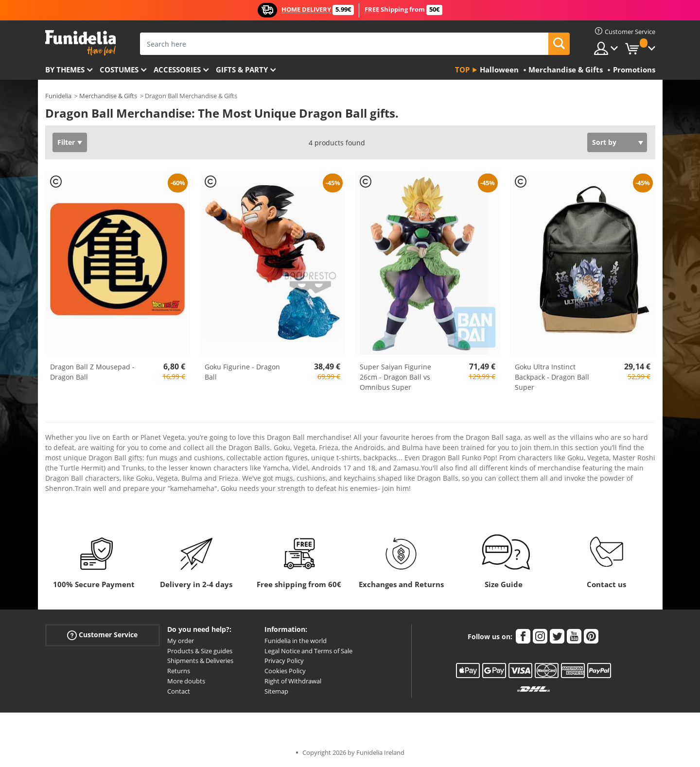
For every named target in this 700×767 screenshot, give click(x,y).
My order (181, 641)
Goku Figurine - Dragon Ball (242, 372)
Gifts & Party (242, 70)
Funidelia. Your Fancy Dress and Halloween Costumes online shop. (80, 43)
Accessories (177, 70)
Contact (179, 691)
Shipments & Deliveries (200, 661)
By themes (65, 70)
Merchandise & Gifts (108, 96)
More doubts (186, 681)
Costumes (119, 70)
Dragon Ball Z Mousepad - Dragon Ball (92, 372)
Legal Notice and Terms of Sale (308, 651)
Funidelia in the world (296, 641)
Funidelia (58, 96)
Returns (179, 671)
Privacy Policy (284, 661)
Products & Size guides (200, 651)
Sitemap (276, 691)
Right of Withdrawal (293, 681)
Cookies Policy (285, 671)
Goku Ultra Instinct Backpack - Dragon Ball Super (552, 377)
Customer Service (102, 635)
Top (462, 70)
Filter (66, 142)
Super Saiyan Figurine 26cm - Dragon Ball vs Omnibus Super (395, 377)
